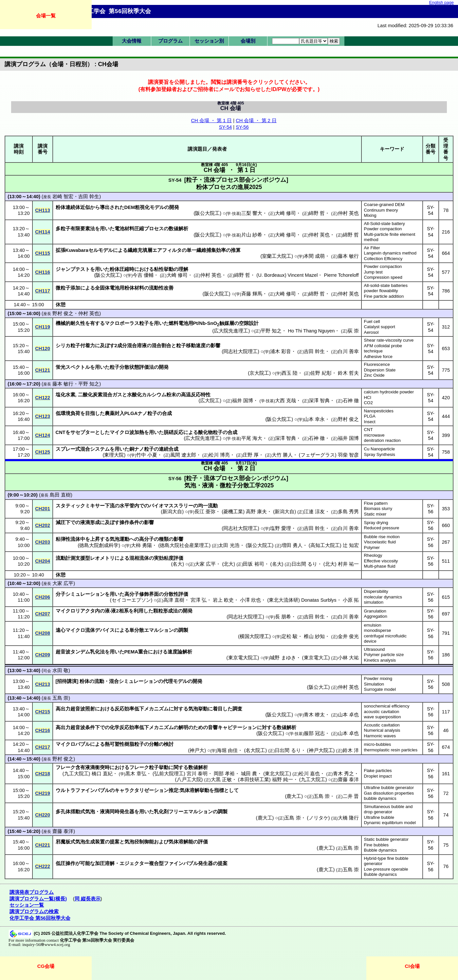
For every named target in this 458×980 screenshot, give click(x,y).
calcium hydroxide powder (389, 392)
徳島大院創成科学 (99, 545)
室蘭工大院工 (277, 256)
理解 (183, 269)
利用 (138, 611)
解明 (183, 727)
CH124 (43, 435)
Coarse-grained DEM (384, 205)
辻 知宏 (351, 545)
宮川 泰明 (197, 774)
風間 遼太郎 (183, 455)
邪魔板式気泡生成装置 (80, 842)
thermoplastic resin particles (391, 750)
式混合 (83, 449)
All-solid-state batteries (386, 285)
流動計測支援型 (73, 558)
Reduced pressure (382, 528)
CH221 (43, 845)
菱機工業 (233, 512)
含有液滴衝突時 (92, 767)
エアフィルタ (167, 250)
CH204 (43, 561)
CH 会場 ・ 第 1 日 (212, 121)
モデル (157, 207)
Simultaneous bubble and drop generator (388, 809)
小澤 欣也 (250, 600)
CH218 (43, 774)
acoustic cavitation (382, 712)
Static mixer (375, 514)
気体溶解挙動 (194, 790)
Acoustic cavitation (382, 725)
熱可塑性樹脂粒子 (124, 744)
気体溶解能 (181, 842)
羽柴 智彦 (348, 455)
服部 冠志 (314, 733)
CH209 (43, 655)
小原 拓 (351, 600)
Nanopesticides (379, 411)
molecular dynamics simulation (383, 600)
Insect (370, 422)
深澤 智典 (319, 401)
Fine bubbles (376, 845)
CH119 (43, 327)
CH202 (43, 525)
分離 (154, 744)
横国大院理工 (254, 636)
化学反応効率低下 (129, 727)
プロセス (154, 229)
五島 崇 (60, 698)
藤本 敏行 (348, 256)
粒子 (144, 323)
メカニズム (156, 709)
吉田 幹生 (89, 197)
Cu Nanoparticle (380, 449)
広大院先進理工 (231, 331)
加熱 (139, 432)
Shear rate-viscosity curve (389, 340)
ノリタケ (319, 818)
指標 (219, 790)
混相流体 (139, 558)
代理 (168, 681)
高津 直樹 (174, 600)
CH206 (43, 597)
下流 (110, 506)
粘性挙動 (164, 269)
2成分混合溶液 (131, 346)
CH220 (43, 815)
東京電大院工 (243, 658)
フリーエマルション (191, 812)
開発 (174, 207)
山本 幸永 (314, 419)
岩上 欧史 (223, 600)
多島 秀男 (348, 512)
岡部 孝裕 (224, 774)
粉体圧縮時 (122, 269)
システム (100, 449)
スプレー (65, 449)
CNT (368, 430)
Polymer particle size (384, 655)
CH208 (43, 633)
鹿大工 (294, 796)
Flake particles (378, 771)
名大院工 (255, 750)
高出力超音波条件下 (78, 727)
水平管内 (129, 506)
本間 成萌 (314, 256)
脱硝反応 (174, 432)
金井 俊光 (348, 636)
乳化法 (97, 652)
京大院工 (259, 373)
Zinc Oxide (374, 375)
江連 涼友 (314, 512)
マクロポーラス (122, 323)
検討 (169, 744)
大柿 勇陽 (141, 545)
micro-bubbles (378, 744)
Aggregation (376, 616)
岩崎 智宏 (63, 197)
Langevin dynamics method (390, 253)
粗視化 (142, 207)
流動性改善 (161, 288)
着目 (218, 709)
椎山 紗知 (314, 636)
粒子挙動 (159, 767)
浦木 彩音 (281, 351)
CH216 (43, 730)
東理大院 (114, 455)
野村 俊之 (63, 313)
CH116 (43, 272)
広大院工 (210, 401)
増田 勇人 (292, 545)
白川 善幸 (348, 351)
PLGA (370, 416)
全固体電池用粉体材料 (119, 288)
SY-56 (242, 127)
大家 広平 (205, 564)
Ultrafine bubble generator (389, 788)
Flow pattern (376, 503)
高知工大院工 (325, 545)
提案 (115, 842)
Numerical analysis (382, 730)
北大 (229, 564)
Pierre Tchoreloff (341, 275)
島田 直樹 (60, 495)
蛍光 (61, 367)
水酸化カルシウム (147, 395)
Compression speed (383, 277)
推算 (236, 250)
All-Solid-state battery (385, 224)
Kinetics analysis (380, 660)
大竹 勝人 (282, 455)
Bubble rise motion (382, 537)
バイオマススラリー (171, 506)
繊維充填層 (140, 250)
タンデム (80, 652)
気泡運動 (119, 539)
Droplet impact (378, 776)
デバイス (105, 630)
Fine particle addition (384, 296)
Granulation (375, 611)
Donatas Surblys (319, 600)
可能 (85, 863)
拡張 (61, 250)
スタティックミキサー (80, 506)
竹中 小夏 (147, 455)
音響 (213, 727)
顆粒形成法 (165, 611)
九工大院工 (76, 774)
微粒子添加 (68, 288)
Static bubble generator (386, 839)
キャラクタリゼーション (142, 790)
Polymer (372, 547)
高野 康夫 (256, 512)
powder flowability (381, 291)
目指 (90, 413)
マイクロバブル (73, 744)
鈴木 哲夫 (348, 373)
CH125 (43, 452)
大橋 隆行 (348, 818)
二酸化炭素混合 (95, 395)
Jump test (373, 272)
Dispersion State (380, 370)
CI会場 (412, 966)
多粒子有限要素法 (75, 229)
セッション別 (209, 41)
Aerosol (371, 332)
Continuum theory (381, 210)
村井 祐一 (348, 564)
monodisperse (378, 630)
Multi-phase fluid (380, 566)
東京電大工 (316, 658)
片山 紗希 (252, 235)
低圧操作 (65, 863)
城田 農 (249, 774)
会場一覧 (46, 16)
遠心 (61, 630)
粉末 (171, 395)
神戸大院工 (321, 750)
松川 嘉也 (309, 774)
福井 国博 (243, 401)
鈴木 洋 (351, 750)
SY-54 (225, 127)
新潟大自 (172, 512)
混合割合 (161, 346)
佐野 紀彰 (321, 373)
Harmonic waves (380, 736)
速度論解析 (180, 652)
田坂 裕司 (253, 564)
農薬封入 (115, 413)
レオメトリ (102, 558)
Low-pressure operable (386, 869)
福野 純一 (283, 780)
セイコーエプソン (131, 600)
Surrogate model (380, 689)
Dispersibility (376, 591)
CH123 (43, 416)
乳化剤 (161, 812)
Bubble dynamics (380, 850)
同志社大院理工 (240, 351)
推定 (174, 790)
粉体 (84, 681)
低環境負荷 (68, 413)
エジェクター (134, 863)
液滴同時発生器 (117, 812)
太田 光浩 (229, 545)
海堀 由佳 (227, 750)
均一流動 (208, 506)
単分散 (137, 630)
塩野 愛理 (281, 528)
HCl (368, 397)
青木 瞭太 (314, 715)
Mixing (370, 215)
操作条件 (129, 522)
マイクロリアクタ (75, 611)
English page (441, 2)
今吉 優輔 (143, 275)
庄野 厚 (251, 455)
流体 (90, 630)
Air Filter (372, 248)
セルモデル (101, 250)
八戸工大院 (189, 780)
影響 (215, 346)
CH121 (43, 370)
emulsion (373, 625)
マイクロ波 (122, 432)
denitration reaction (382, 440)
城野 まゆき (283, 658)
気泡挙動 (198, 709)
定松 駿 (290, 636)
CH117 (43, 291)
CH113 (43, 210)
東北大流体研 (284, 600)
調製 (183, 630)
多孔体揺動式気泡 (75, 812)
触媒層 (227, 323)
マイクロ (75, 630)
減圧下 (63, 522)
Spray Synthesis (380, 454)
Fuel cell (372, 321)
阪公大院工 (207, 213)
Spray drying (376, 523)
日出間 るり (304, 564)
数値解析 (178, 229)
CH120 (43, 349)
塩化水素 (65, 395)
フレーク (65, 767)
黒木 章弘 (136, 774)
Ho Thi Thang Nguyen (311, 331)
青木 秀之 (343, 774)
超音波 (63, 652)
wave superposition (383, 717)
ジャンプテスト (73, 269)
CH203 (43, 542)
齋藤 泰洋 (348, 780)
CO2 (368, 403)
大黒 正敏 (221, 780)
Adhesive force (378, 357)
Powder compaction (383, 229)
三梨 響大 (252, 213)
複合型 (156, 863)
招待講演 (67, 681)
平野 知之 (271, 331)
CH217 (43, 747)
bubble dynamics (380, 798)
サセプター (83, 432)
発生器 (205, 863)
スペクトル (78, 367)
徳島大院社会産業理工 (184, 545)
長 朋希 (283, 617)
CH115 (43, 253)
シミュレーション (85, 594)
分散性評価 (176, 594)
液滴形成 (90, 522)
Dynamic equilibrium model (390, 823)
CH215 (43, 712)
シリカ (63, 346)
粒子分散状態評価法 (132, 367)
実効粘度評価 (169, 558)
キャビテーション (237, 727)
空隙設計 (249, 323)
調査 (237, 709)
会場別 (248, 41)
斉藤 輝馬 (252, 294)
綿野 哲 (317, 213)
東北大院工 (277, 774)
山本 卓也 (348, 715)
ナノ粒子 (147, 413)
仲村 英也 (348, 213)
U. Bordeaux (271, 275)
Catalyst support (380, 327)
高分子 (147, 539)
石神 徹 (351, 401)
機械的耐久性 (70, 323)
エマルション (159, 630)
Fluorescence (377, 364)
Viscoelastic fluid (380, 542)
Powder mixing (378, 678)
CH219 (43, 793)
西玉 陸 (290, 373)
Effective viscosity (381, 561)
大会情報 (132, 41)
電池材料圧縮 (129, 229)
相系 (124, 611)
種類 (164, 539)
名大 (177, 564)
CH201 (43, 509)
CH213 (43, 684)
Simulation (374, 684)
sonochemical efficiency (387, 706)
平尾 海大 (252, 438)
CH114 (43, 232)
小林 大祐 (348, 658)
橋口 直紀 (102, 774)
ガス (117, 395)
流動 (99, 681)
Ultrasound (375, 649)
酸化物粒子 (210, 432)
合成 (167, 413)
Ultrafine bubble (379, 817)
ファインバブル (181, 863)
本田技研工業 (254, 780)
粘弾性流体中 (70, 539)
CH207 (43, 614)
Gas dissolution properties (389, 793)
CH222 (43, 866)
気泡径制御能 (139, 842)
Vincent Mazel (303, 275)
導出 (105, 207)
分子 (61, 594)
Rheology (373, 555)
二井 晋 (351, 796)
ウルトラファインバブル (83, 790)
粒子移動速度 (191, 346)
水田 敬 (60, 670)
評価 (203, 842)
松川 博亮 (219, 455)
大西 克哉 (285, 401)
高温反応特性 (196, 395)
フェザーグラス (318, 455)
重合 (143, 652)
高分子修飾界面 (142, 594)
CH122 (43, 398)
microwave (374, 435)
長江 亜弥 (205, 512)
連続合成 (169, 449)
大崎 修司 (285, 213)
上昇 (95, 539)
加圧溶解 (105, 863)
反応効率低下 (129, 709)
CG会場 (46, 966)
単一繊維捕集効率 (206, 250)
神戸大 (197, 750)
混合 (114, 681)
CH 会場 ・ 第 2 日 (256, 121)
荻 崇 (353, 331)
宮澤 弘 (199, 600)
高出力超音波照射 (75, 709)
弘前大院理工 (169, 774)
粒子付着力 (83, 346)
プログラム (170, 41)
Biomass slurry (378, 509)
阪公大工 (319, 687)
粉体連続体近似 (73, 207)
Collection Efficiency (383, 259)
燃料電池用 (181, 323)
